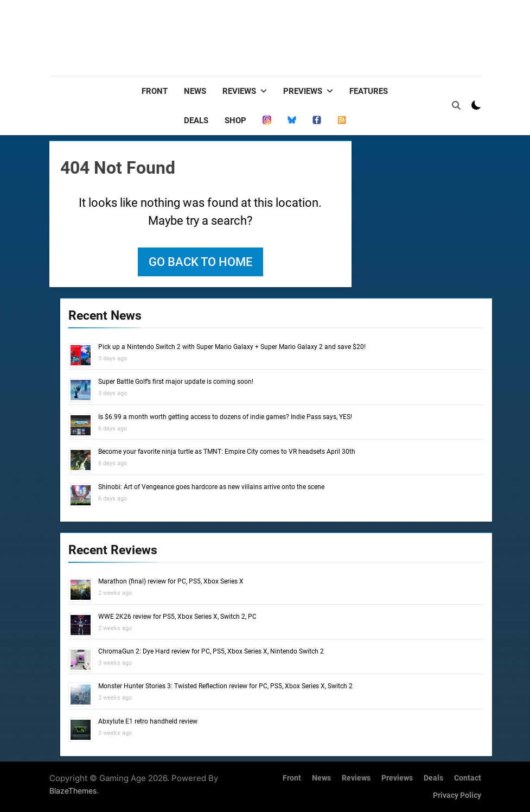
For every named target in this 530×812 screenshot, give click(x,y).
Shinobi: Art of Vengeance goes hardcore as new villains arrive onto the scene (211, 487)
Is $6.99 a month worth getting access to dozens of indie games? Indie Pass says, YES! (225, 417)
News (195, 91)
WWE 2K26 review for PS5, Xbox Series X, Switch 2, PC (177, 617)
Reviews (239, 91)
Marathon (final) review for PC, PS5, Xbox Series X (171, 581)
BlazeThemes (73, 791)
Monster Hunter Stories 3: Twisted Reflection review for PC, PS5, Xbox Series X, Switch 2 (225, 686)
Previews (303, 91)
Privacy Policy (457, 795)
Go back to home (200, 262)
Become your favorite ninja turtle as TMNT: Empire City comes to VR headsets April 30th (227, 452)
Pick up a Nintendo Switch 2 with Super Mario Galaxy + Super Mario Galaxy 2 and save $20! (232, 347)
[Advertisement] (284, 35)
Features (369, 91)
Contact (468, 778)
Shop (235, 120)
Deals (196, 120)
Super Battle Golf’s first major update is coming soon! (176, 382)
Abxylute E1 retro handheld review (148, 721)
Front (155, 91)
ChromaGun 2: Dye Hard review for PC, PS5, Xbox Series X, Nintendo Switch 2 (211, 651)
